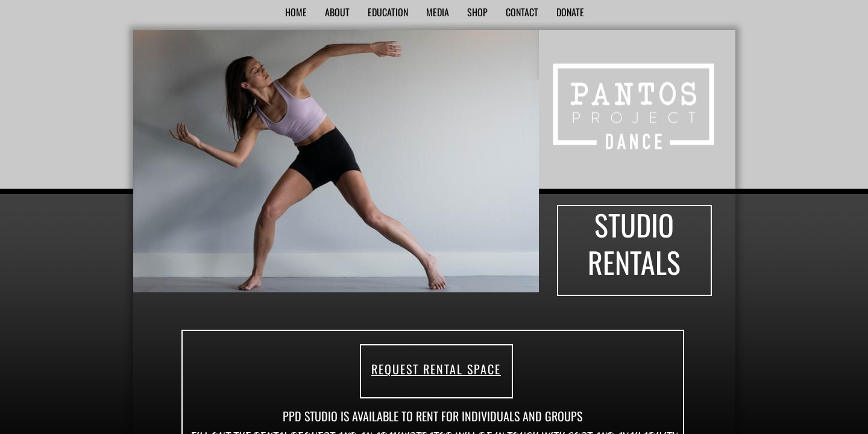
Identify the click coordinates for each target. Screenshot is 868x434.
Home (296, 12)
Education (388, 12)
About (337, 12)
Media (438, 12)
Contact (522, 12)
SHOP (477, 12)
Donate (570, 12)
